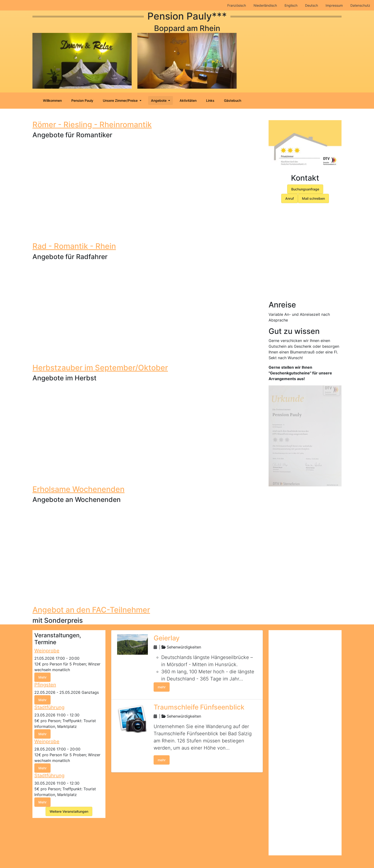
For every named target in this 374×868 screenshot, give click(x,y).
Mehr (42, 677)
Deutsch (312, 5)
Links (210, 100)
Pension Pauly (82, 100)
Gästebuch (233, 100)
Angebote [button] (159, 100)
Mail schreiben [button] (313, 198)
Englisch (291, 5)
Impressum (334, 5)
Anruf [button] (290, 198)
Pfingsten (45, 685)
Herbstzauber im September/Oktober (100, 367)
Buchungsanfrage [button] (305, 189)
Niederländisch (265, 5)
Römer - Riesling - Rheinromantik (92, 125)
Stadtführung (49, 707)
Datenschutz (360, 5)
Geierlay (167, 638)
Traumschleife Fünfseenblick (199, 707)
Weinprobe (47, 651)
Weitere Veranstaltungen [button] (69, 811)
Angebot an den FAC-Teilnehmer (91, 610)
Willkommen (52, 100)
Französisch (237, 5)
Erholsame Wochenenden (78, 489)
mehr (162, 687)
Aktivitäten (188, 100)
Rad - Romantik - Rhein (74, 246)
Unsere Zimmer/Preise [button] (121, 100)
